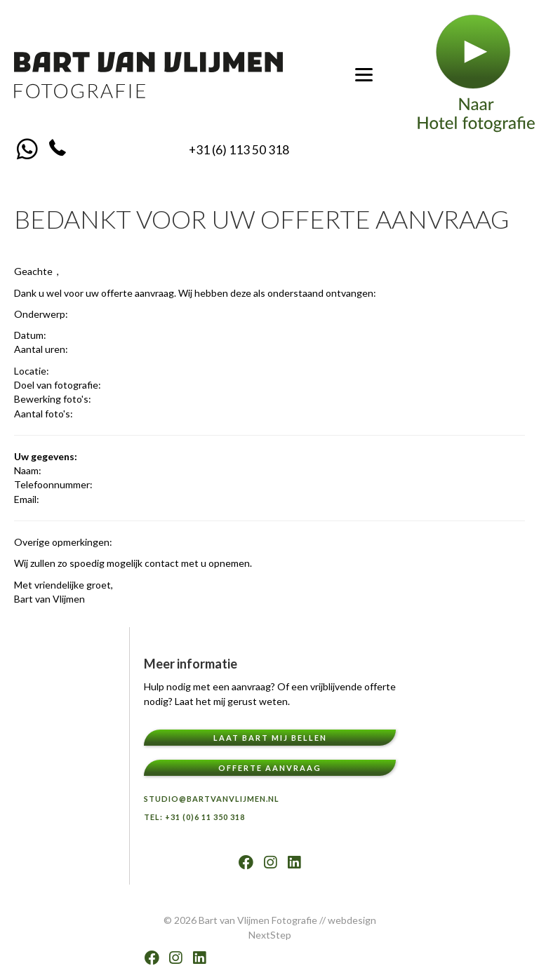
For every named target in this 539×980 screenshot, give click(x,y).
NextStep (270, 935)
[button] (27, 148)
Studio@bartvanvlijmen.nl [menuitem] (212, 799)
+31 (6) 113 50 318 (239, 150)
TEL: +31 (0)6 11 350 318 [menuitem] (194, 817)
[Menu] (364, 75)
